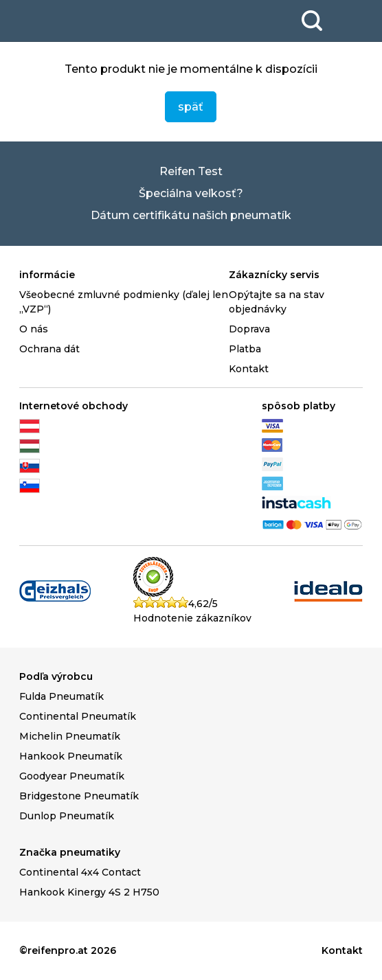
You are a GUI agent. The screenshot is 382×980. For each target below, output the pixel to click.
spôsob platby (299, 406)
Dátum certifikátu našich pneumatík (191, 215)
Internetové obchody (74, 406)
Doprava (249, 329)
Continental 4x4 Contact (80, 872)
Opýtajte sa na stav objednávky (277, 302)
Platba (245, 349)
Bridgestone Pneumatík (79, 796)
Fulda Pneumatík (61, 696)
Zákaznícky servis (274, 275)
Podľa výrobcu (56, 676)
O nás (34, 329)
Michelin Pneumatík (70, 736)
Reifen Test (191, 171)
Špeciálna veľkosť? (191, 193)
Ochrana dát (49, 349)
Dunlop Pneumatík (67, 816)
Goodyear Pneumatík (72, 776)
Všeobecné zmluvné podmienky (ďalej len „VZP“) (124, 302)
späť (191, 107)
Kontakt (249, 369)
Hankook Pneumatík (71, 756)
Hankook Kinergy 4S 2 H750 (89, 892)
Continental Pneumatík (78, 716)
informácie (47, 275)
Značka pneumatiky (70, 852)
